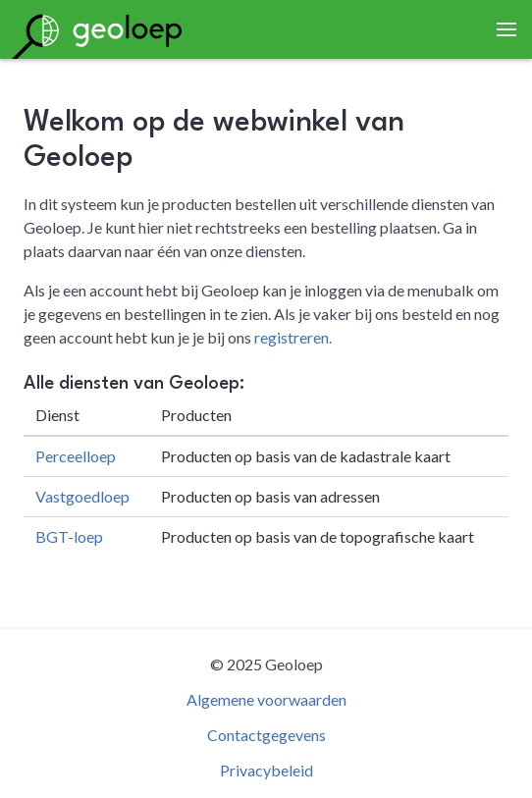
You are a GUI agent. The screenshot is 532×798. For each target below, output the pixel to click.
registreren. (293, 337)
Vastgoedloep (82, 496)
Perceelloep (76, 456)
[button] (506, 29)
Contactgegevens (266, 735)
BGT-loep (69, 536)
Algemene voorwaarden (266, 699)
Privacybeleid (266, 770)
